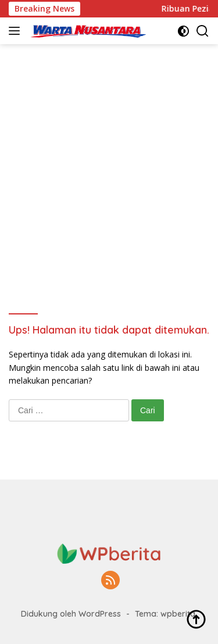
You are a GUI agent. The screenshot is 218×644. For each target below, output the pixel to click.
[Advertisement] (109, 159)
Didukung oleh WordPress (71, 614)
